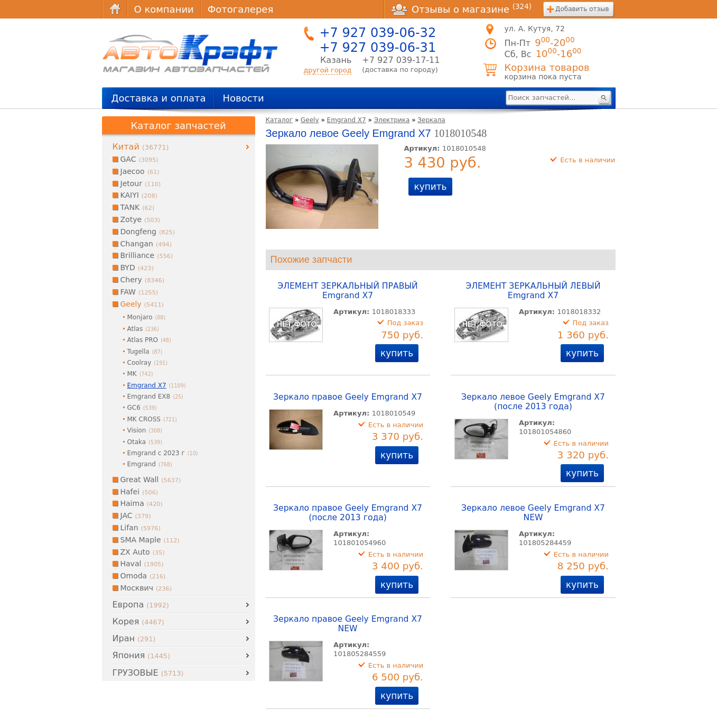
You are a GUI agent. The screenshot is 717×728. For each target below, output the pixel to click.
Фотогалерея (240, 9)
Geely (310, 120)
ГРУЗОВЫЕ (148, 673)
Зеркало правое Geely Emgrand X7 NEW (348, 624)
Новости (243, 98)
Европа (141, 605)
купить (430, 187)
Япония (141, 655)
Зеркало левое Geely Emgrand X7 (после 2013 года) (533, 402)
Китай (141, 147)
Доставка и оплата (159, 98)
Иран (134, 638)
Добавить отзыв (582, 9)
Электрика (392, 120)
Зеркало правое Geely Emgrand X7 (348, 397)
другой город (328, 70)
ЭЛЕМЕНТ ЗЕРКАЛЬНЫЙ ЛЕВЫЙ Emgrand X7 (533, 291)
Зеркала (431, 120)
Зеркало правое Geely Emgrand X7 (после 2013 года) (348, 513)
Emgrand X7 (347, 120)
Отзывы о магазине (461, 9)
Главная (115, 9)
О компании (164, 9)
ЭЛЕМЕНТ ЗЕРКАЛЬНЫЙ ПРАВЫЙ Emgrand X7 (347, 291)
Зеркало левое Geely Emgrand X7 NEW (533, 513)
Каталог (280, 120)
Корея (138, 621)
